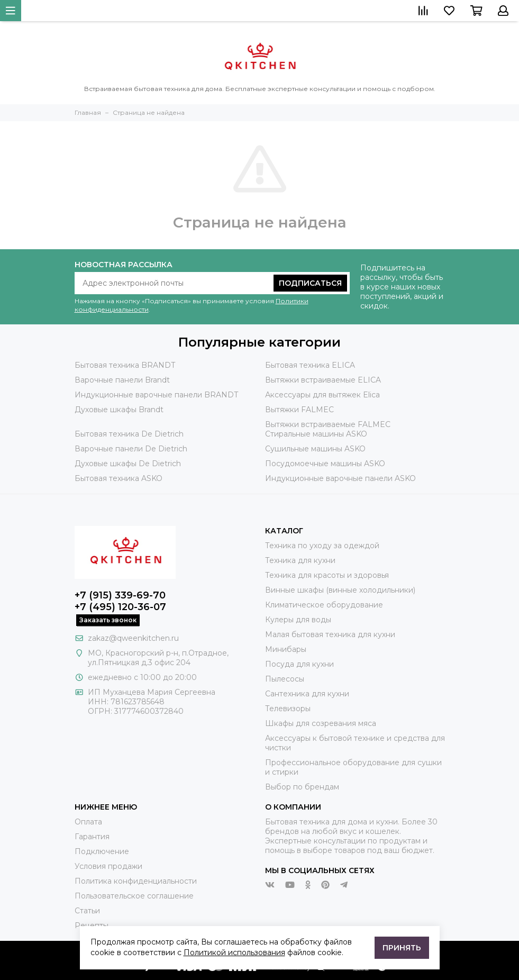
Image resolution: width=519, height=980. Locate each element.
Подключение (102, 851)
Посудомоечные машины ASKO (325, 464)
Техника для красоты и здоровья (327, 575)
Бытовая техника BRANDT (125, 365)
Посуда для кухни (299, 664)
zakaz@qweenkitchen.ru (133, 638)
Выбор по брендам (302, 787)
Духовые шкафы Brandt (119, 410)
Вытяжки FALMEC (299, 410)
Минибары (286, 649)
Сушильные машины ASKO (315, 449)
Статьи (87, 911)
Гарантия (92, 837)
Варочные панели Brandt (122, 380)
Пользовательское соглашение (134, 896)
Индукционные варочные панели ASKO (340, 478)
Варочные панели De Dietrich (131, 449)
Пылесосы (285, 679)
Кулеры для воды (298, 620)
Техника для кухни (300, 560)
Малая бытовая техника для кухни (330, 634)
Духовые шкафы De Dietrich (128, 464)
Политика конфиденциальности (136, 881)
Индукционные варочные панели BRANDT (156, 395)
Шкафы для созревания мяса (321, 723)
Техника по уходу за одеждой (322, 546)
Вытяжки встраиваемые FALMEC (328, 424)
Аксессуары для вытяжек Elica (322, 395)
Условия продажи (108, 866)
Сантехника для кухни (307, 694)
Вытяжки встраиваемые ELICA (323, 380)
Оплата (88, 822)
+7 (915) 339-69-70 (120, 595)
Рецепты (92, 925)
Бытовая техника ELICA (310, 365)
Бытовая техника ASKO (119, 478)
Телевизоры (288, 709)
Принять (402, 948)
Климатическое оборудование (324, 605)
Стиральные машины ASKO (316, 434)
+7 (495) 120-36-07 (120, 607)
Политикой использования (234, 952)
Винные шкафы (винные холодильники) (340, 590)
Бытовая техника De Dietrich (129, 434)
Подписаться (310, 283)
